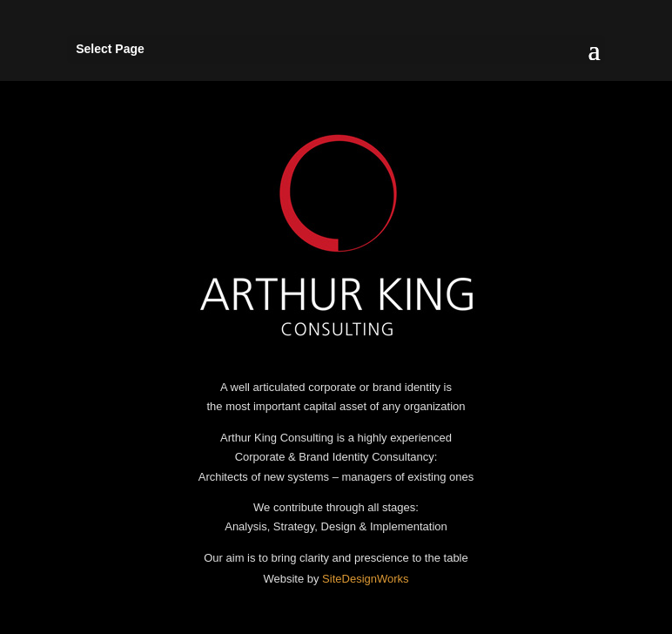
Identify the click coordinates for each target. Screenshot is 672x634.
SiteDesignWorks (365, 579)
